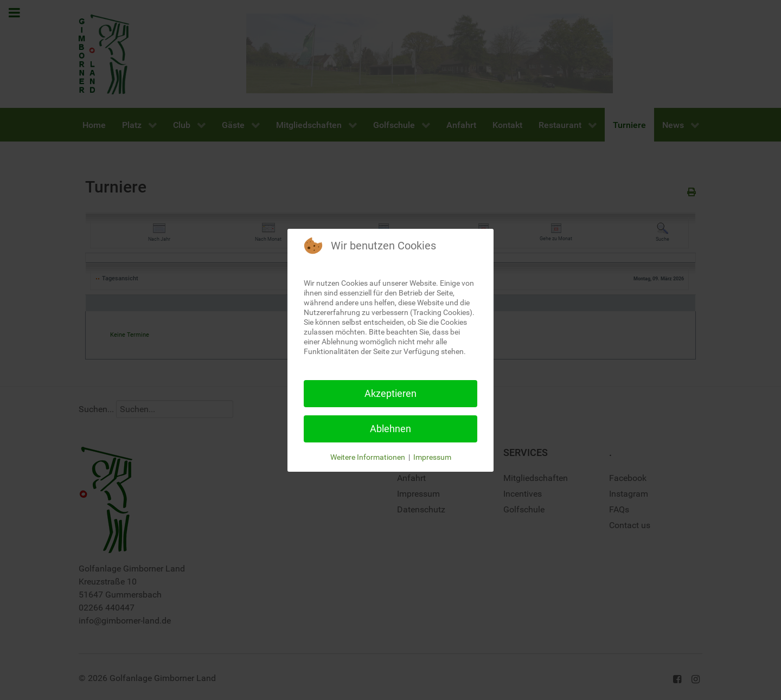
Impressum (432, 457)
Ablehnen (390, 429)
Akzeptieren (390, 393)
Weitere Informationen (368, 457)
